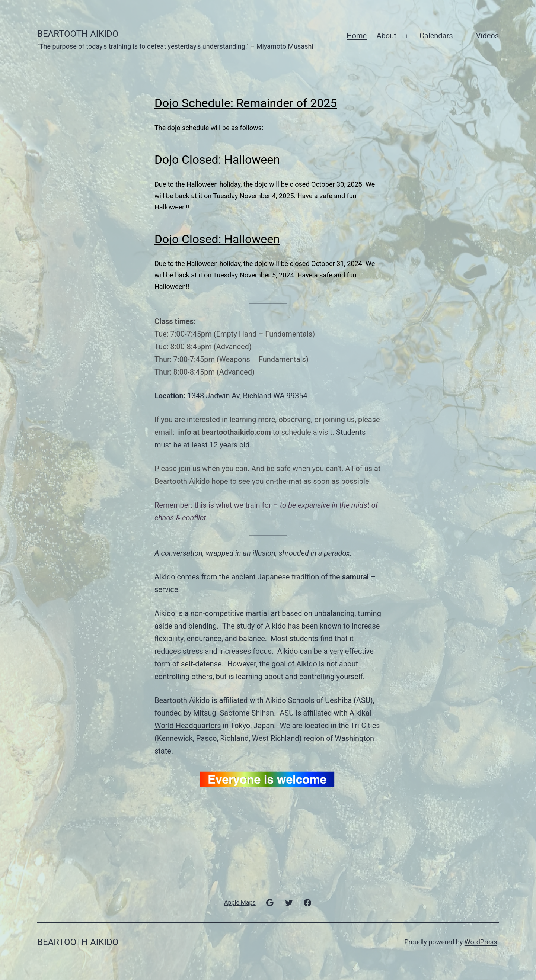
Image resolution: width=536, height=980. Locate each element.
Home (357, 36)
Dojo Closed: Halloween (217, 160)
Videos (487, 36)
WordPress (481, 942)
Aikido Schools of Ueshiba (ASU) (319, 700)
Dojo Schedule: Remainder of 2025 (246, 103)
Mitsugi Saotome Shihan (234, 713)
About (386, 36)
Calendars (436, 36)
